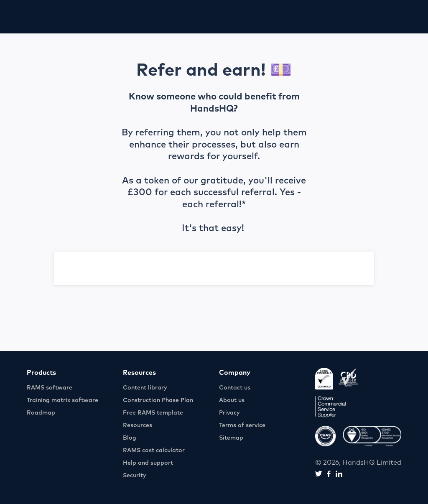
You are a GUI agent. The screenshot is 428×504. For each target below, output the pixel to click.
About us (232, 400)
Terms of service (242, 425)
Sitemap (231, 438)
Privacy (229, 413)
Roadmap (41, 413)
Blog (130, 438)
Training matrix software (62, 400)
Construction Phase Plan (158, 400)
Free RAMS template (153, 413)
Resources (138, 425)
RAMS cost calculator (154, 451)
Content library (145, 388)
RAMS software (50, 388)
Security (135, 476)
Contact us (235, 388)
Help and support (148, 463)
